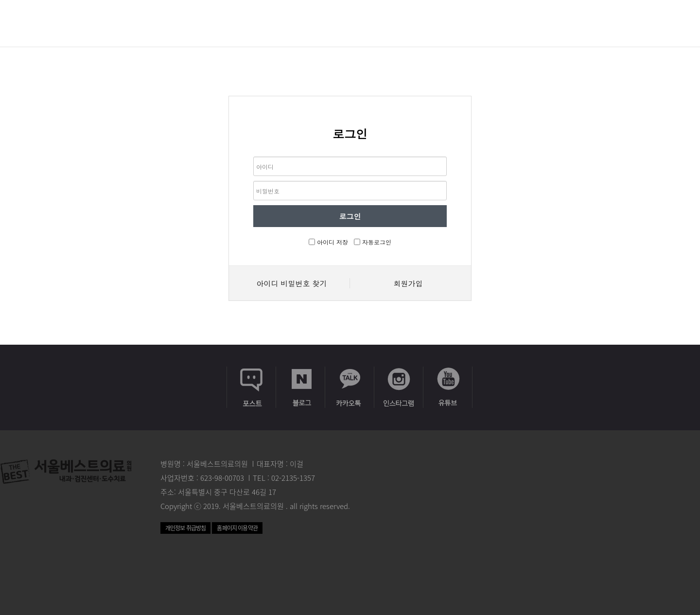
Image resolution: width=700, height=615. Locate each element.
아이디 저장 (332, 242)
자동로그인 (377, 242)
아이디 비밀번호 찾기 (291, 283)
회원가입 (408, 283)
